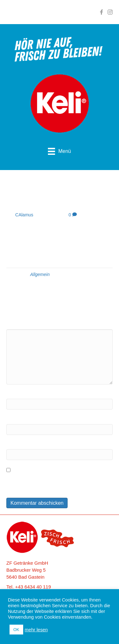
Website (15, 444)
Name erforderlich (25, 394)
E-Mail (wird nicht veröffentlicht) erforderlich (53, 419)
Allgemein (40, 274)
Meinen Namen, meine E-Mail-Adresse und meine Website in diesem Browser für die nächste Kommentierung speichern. (58, 483)
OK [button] (16, 630)
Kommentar (19, 324)
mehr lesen (36, 630)
